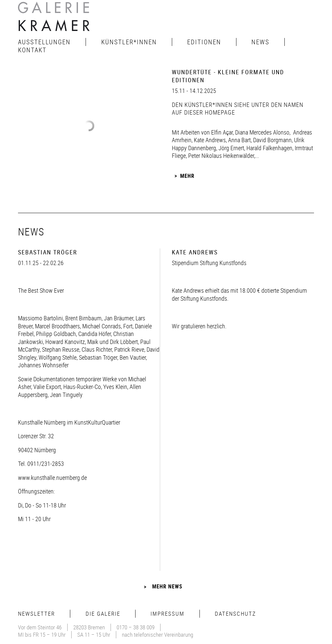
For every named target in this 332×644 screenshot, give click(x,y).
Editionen (204, 42)
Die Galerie (103, 614)
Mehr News (167, 586)
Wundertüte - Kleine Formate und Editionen (228, 76)
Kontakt (32, 50)
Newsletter (36, 614)
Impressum (167, 614)
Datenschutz (235, 614)
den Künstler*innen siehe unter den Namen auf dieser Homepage (238, 108)
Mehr (187, 176)
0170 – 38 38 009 (136, 627)
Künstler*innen (129, 42)
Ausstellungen (44, 42)
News (260, 42)
